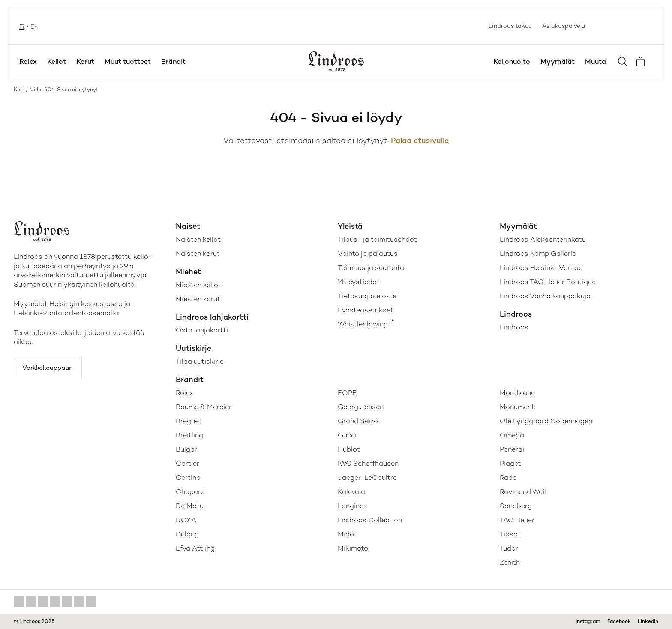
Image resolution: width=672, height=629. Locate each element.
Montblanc (517, 393)
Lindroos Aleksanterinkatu (543, 239)
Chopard (190, 492)
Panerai (512, 449)
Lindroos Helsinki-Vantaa (541, 268)
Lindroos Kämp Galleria (538, 253)
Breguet (189, 421)
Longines (352, 506)
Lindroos (514, 327)
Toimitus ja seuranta (371, 268)
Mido (346, 534)
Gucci (347, 435)
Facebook (619, 621)
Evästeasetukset (366, 310)
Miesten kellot (198, 285)
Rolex (28, 61)
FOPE (347, 393)
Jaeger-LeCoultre (367, 478)
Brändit (173, 61)
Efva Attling (195, 548)
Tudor (509, 548)
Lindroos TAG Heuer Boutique (548, 282)
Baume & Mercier (204, 407)
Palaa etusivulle (420, 140)
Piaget (510, 463)
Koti (19, 90)
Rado (508, 478)
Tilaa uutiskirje (200, 361)
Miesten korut (198, 299)
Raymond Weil (523, 492)
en (33, 26)
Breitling (189, 435)
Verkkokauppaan (52, 369)
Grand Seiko (358, 421)
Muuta (595, 61)
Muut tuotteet (128, 61)
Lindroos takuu (510, 26)
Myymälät (558, 61)
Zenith (510, 562)
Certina (188, 478)
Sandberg (516, 506)
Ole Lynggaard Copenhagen (546, 421)
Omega (512, 435)
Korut (85, 61)
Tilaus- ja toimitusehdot (377, 239)
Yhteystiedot (359, 282)
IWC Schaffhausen (368, 463)
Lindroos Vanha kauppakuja (545, 296)
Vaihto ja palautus (368, 253)
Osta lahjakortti (202, 330)
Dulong (187, 534)
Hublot (349, 449)
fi (21, 26)
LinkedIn (648, 621)
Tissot (510, 534)
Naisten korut (198, 253)
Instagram (588, 621)
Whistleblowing (363, 324)
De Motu (190, 506)
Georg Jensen (361, 407)
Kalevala (351, 492)
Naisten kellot (198, 239)
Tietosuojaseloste (367, 296)
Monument (517, 407)
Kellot (57, 61)
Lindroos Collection (370, 520)
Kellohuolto (512, 61)
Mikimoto (353, 548)
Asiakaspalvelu (564, 26)
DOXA (186, 520)
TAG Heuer (517, 520)
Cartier (187, 463)
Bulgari (187, 449)
